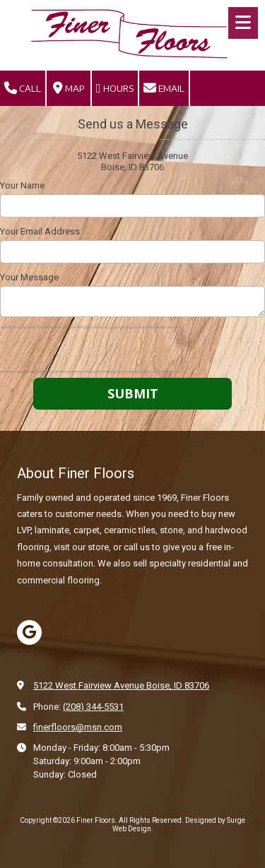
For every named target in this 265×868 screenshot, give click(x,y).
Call (23, 88)
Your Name (22, 185)
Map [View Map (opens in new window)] (69, 88)
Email (164, 88)
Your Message (29, 277)
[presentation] (90, 350)
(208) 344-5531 (93, 707)
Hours (115, 88)
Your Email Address (40, 231)
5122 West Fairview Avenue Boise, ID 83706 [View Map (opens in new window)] (121, 685)
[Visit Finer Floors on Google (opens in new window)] (29, 632)
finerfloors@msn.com (78, 727)
